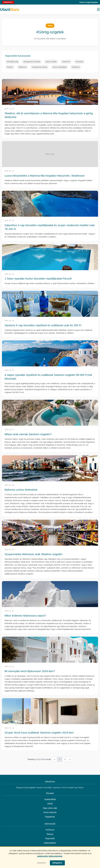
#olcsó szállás (51, 62)
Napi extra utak (50, 808)
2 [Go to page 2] (65, 759)
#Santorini (66, 62)
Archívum (50, 830)
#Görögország (12, 62)
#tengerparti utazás (40, 67)
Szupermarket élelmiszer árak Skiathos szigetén (33, 554)
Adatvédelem (50, 843)
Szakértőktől (50, 799)
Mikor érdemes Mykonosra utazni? (25, 616)
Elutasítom (42, 863)
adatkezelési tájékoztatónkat (50, 856)
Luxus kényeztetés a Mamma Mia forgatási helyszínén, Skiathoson (45, 176)
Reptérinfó (50, 817)
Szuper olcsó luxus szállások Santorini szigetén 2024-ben (39, 733)
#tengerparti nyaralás (32, 62)
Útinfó (50, 804)
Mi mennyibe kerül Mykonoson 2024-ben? (30, 671)
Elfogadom (57, 863)
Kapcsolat (50, 838)
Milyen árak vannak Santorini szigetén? (28, 434)
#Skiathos (76, 67)
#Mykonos (23, 67)
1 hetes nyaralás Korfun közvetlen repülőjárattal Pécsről (38, 279)
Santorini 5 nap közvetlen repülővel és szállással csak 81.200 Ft (43, 325)
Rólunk (50, 834)
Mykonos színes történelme (21, 490)
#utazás (10, 67)
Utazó (10, 9)
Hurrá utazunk (50, 812)
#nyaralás (79, 62)
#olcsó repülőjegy (60, 67)
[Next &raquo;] (70, 759)
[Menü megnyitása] (98, 9)
